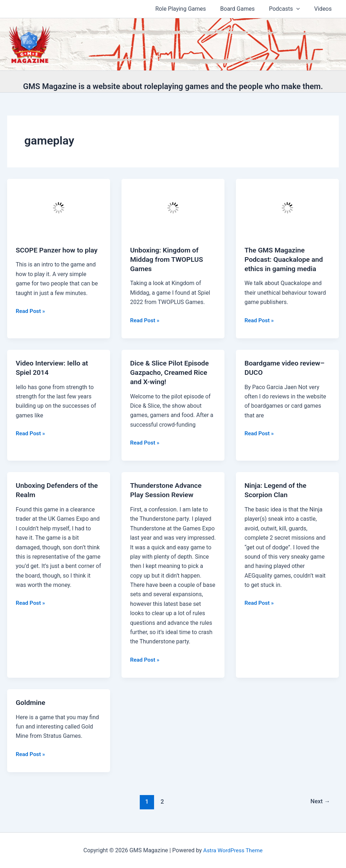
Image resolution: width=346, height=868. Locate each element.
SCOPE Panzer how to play (58, 250)
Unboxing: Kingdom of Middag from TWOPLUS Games (168, 259)
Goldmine (31, 702)
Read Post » (31, 311)
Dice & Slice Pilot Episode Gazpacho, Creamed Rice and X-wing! (171, 372)
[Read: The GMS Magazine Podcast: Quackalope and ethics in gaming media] (287, 207)
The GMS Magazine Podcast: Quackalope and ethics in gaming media (285, 259)
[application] (301, 9)
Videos (324, 9)
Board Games (244, 9)
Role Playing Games (191, 9)
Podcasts (289, 9)
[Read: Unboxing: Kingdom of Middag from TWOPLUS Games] (173, 207)
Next (320, 801)
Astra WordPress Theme (233, 850)
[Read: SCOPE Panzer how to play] (59, 207)
